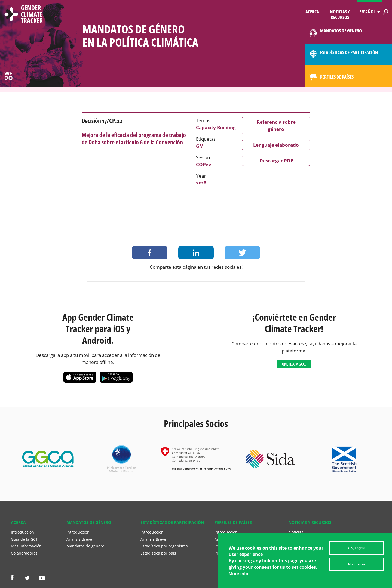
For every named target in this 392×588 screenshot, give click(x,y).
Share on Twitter (242, 253)
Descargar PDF (276, 161)
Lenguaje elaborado (276, 145)
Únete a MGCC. (294, 364)
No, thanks (356, 565)
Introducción (22, 532)
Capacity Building (216, 127)
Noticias (296, 532)
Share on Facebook (150, 253)
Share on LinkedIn (196, 253)
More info (238, 574)
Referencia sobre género (276, 126)
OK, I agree (356, 549)
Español (367, 12)
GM (200, 146)
